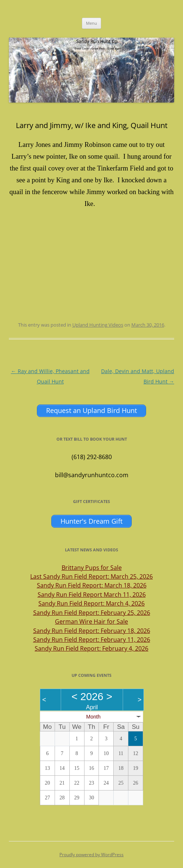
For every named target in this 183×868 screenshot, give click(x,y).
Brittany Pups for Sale (92, 568)
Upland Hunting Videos (98, 325)
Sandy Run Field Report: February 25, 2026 (92, 613)
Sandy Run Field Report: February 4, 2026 (91, 648)
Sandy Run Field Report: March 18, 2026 (92, 585)
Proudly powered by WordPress (91, 855)
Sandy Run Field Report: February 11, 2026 (92, 640)
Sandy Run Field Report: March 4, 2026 (91, 603)
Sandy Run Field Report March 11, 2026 (92, 595)
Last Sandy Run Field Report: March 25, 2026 (91, 576)
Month (94, 717)
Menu (91, 23)
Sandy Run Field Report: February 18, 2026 (92, 631)
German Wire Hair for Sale (91, 621)
